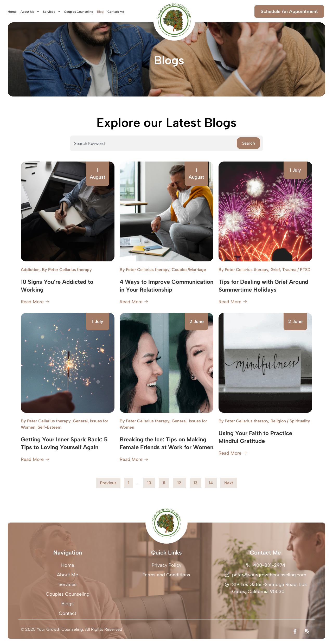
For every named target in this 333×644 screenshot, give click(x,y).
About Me (30, 12)
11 (166, 482)
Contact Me (116, 12)
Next (229, 483)
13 (197, 482)
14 (213, 482)
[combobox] (153, 143)
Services (51, 12)
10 (151, 482)
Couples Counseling (79, 12)
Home (12, 12)
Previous (108, 483)
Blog (100, 12)
